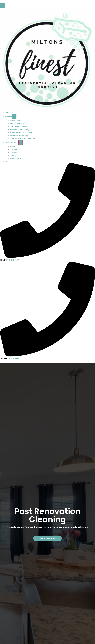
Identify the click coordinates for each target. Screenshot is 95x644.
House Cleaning (17, 124)
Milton (13, 147)
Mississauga (15, 158)
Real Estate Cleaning (19, 135)
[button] (2, 6)
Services (9, 117)
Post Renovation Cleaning (21, 132)
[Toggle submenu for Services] (14, 117)
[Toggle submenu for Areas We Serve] (21, 143)
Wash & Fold (15, 121)
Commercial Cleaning (19, 127)
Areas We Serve (12, 142)
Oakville (13, 152)
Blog (7, 161)
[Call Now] (47, 257)
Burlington (14, 155)
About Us (9, 112)
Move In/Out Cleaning (19, 130)
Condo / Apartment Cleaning (22, 138)
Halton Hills (15, 150)
